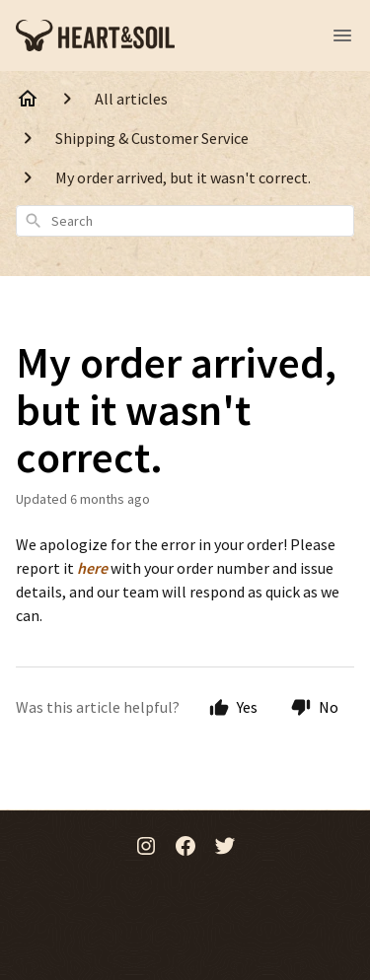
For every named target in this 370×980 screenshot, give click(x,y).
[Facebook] (185, 848)
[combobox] (185, 221)
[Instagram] (146, 848)
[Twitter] (225, 848)
